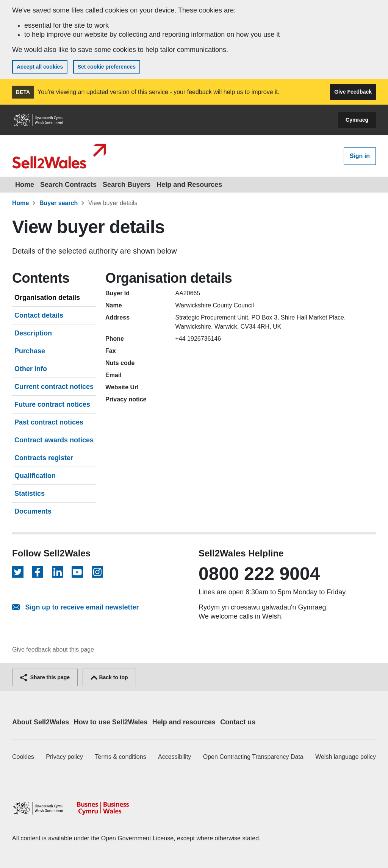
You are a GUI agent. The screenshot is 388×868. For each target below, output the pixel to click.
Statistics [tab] (30, 494)
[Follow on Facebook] (38, 572)
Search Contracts (68, 185)
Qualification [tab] (35, 476)
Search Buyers (127, 185)
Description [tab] (33, 333)
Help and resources (184, 722)
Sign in (360, 156)
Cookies (23, 757)
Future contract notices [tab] (52, 404)
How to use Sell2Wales (111, 722)
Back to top (109, 677)
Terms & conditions (121, 757)
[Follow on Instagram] (97, 572)
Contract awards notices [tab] (54, 440)
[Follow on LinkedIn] (58, 572)
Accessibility (174, 757)
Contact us (238, 722)
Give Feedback (353, 92)
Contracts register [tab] (44, 458)
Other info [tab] (31, 369)
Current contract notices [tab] (54, 387)
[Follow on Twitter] (18, 572)
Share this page (45, 677)
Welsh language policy (346, 757)
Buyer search (59, 203)
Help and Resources (189, 185)
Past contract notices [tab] (49, 422)
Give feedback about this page (53, 649)
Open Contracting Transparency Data (253, 757)
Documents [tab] (33, 511)
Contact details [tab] (39, 315)
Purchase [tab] (30, 351)
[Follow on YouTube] (77, 572)
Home (25, 185)
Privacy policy (64, 757)
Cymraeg (357, 120)
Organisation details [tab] (47, 298)
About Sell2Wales (41, 722)
